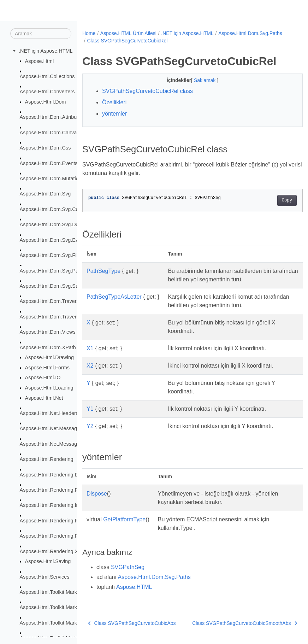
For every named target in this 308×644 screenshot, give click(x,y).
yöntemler (114, 114)
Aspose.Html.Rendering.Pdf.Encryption (64, 536)
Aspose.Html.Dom (46, 102)
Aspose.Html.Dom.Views (48, 332)
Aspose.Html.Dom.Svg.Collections (58, 209)
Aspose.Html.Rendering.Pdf (51, 521)
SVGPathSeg (128, 567)
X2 (90, 366)
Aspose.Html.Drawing (49, 357)
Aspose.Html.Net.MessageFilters (57, 428)
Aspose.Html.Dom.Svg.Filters (53, 255)
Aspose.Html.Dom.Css (45, 148)
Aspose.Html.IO (43, 377)
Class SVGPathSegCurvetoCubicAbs (132, 623)
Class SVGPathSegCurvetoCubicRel (196, 41)
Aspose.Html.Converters (47, 92)
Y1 (90, 409)
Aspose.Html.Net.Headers (49, 413)
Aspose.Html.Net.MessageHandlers (60, 444)
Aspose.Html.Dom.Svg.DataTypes (58, 224)
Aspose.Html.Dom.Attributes (52, 117)
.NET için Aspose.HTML (46, 51)
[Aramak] (41, 34)
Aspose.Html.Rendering (47, 459)
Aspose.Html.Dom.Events (49, 163)
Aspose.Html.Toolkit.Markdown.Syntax (63, 592)
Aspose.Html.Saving (48, 561)
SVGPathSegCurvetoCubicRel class (147, 91)
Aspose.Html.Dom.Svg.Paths (53, 270)
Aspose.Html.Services (45, 576)
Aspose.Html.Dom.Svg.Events (54, 240)
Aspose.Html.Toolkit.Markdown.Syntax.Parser (71, 623)
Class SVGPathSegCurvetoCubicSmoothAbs (229, 623)
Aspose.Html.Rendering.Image (54, 505)
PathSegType (103, 271)
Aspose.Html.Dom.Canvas (50, 133)
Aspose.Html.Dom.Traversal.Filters (59, 317)
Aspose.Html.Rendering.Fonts (54, 490)
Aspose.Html (40, 61)
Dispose (97, 494)
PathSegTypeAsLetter (114, 297)
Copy (271, 200)
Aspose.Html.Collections (47, 76)
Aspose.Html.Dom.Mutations (52, 178)
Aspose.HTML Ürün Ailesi (128, 33)
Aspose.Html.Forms (47, 368)
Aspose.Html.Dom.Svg (45, 194)
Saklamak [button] (198, 80)
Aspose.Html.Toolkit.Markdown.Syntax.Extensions (76, 607)
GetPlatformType (124, 519)
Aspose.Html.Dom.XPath (48, 347)
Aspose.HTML (134, 587)
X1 (90, 348)
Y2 (90, 426)
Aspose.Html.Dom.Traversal (51, 301)
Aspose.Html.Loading (49, 388)
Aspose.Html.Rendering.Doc (52, 474)
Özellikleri (114, 102)
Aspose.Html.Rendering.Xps (52, 551)
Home (89, 33)
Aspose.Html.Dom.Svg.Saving (54, 286)
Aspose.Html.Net (44, 398)
